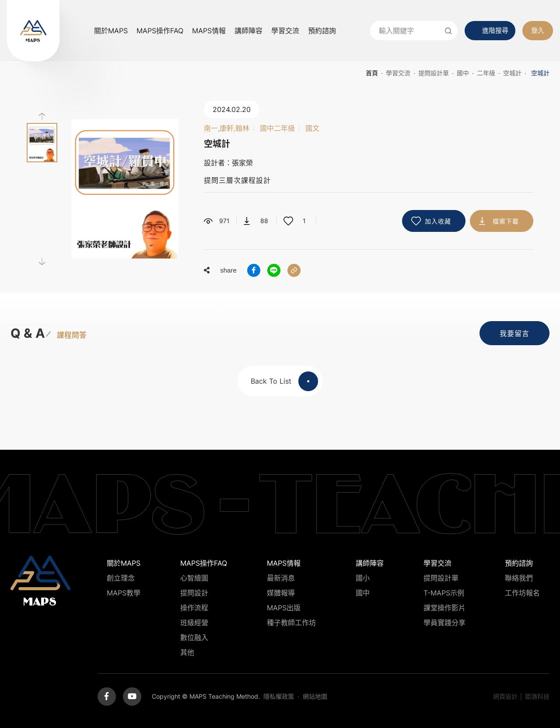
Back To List (284, 381)
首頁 (372, 73)
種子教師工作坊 (291, 623)
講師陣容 (248, 31)
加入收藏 (438, 221)
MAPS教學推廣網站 (33, 31)
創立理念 (121, 578)
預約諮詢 (322, 31)
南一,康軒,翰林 (227, 128)
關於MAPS (111, 31)
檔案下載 (506, 221)
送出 (448, 31)
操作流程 (194, 608)
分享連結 (294, 270)
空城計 (512, 73)
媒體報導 (281, 593)
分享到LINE (274, 270)
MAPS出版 (284, 608)
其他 (187, 652)
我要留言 (514, 333)
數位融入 (194, 637)
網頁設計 (505, 696)
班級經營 (194, 623)
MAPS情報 (209, 31)
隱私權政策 (279, 696)
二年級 (486, 73)
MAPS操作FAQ (160, 31)
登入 (538, 30)
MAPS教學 (124, 593)
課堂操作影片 (444, 608)
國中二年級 (277, 128)
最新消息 (281, 578)
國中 (463, 73)
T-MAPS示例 (444, 593)
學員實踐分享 (444, 623)
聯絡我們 (519, 578)
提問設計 (194, 593)
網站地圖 (315, 696)
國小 (363, 578)
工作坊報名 (522, 593)
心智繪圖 (194, 578)
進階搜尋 (495, 30)
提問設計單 (434, 73)
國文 (312, 128)
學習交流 (285, 31)
